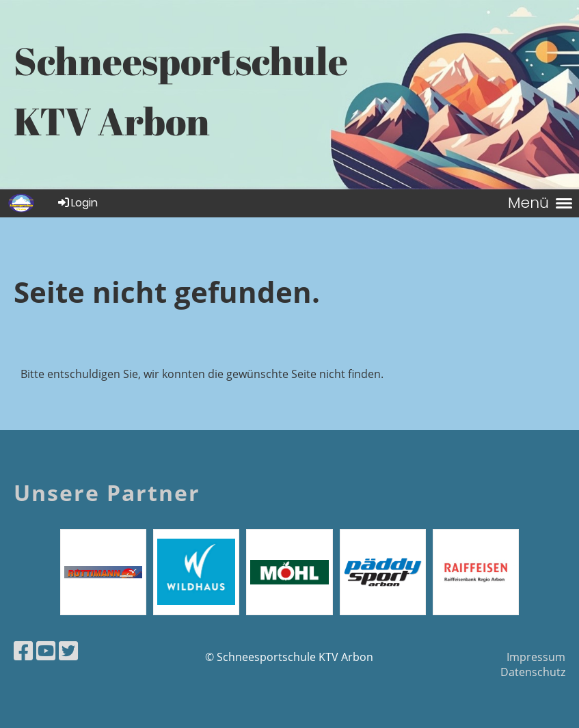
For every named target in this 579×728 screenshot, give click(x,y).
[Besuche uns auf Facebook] (23, 650)
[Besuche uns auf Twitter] (68, 650)
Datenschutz (533, 672)
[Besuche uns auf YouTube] (46, 650)
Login (77, 203)
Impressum (536, 657)
